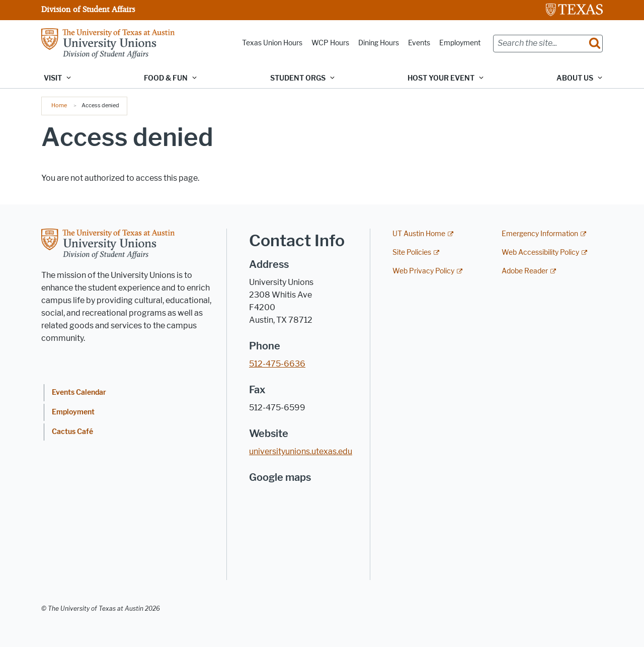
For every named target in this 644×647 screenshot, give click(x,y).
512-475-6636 (277, 364)
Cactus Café (72, 432)
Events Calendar (79, 392)
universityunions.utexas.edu (301, 451)
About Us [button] (575, 78)
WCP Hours (330, 43)
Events (419, 43)
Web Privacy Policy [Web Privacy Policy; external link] (423, 271)
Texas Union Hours (272, 43)
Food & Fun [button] (166, 78)
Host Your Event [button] (441, 78)
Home (59, 105)
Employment (460, 43)
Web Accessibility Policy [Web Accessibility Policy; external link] (540, 253)
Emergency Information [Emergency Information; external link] (540, 234)
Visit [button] (53, 78)
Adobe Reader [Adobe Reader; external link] (525, 271)
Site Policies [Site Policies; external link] (412, 253)
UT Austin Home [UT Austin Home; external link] (419, 234)
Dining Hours (379, 43)
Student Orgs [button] (298, 78)
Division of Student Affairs (88, 9)
